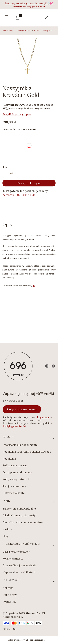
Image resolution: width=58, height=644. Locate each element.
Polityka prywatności (16, 479)
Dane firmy (10, 595)
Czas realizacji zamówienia (19, 565)
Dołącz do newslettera (22, 409)
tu (34, 286)
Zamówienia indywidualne (19, 509)
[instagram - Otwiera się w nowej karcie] (47, 366)
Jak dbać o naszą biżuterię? (20, 515)
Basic (37, 31)
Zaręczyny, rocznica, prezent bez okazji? (26, 3)
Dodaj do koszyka (29, 183)
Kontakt (8, 588)
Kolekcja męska (24, 31)
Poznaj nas (9, 602)
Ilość (5, 167)
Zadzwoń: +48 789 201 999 (19, 195)
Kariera (7, 529)
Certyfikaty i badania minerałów (23, 522)
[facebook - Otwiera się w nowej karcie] (53, 366)
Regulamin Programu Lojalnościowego (27, 452)
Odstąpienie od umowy (17, 472)
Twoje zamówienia (14, 486)
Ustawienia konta (14, 493)
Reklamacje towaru (15, 465)
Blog (5, 536)
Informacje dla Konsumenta (20, 445)
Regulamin (43, 417)
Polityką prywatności (14, 426)
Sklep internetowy (26, 640)
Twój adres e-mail (13, 401)
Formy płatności (13, 559)
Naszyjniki (47, 31)
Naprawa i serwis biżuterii (19, 572)
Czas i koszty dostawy (16, 552)
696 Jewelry (8, 31)
